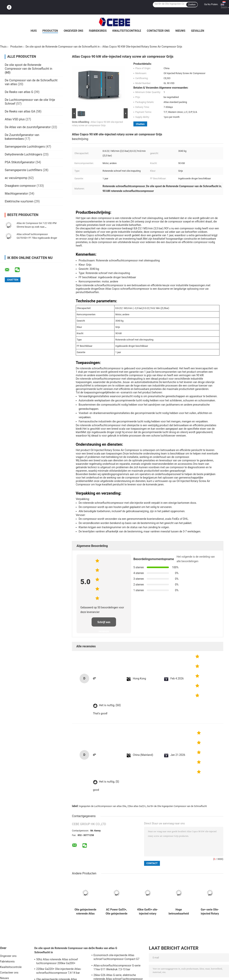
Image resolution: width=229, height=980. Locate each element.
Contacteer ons (158, 31)
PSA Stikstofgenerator (20, 162)
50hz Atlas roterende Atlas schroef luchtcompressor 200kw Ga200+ (57, 961)
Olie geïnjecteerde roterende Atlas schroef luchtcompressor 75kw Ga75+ (85, 912)
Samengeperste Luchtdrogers (25, 147)
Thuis (3, 47)
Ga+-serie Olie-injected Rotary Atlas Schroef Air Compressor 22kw (210, 912)
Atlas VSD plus (15, 119)
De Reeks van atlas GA (20, 111)
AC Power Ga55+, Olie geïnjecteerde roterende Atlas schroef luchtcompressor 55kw (116, 912)
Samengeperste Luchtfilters (23, 170)
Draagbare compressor (20, 186)
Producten (50, 31)
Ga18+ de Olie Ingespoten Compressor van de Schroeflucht (177, 806)
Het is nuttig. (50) (110, 705)
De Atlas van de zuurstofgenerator (28, 127)
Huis (34, 31)
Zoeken (192, 5)
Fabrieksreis (98, 31)
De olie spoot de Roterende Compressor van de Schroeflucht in (63, 47)
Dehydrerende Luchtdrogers (23, 154)
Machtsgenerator (16, 194)
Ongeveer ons (73, 31)
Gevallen (198, 31)
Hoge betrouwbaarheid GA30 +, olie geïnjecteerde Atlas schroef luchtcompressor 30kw (179, 912)
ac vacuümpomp (16, 178)
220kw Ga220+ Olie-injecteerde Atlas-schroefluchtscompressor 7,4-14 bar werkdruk (59, 971)
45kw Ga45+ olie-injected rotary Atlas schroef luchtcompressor (148, 912)
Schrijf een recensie (104, 624)
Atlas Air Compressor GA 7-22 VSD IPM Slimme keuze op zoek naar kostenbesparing (37, 227)
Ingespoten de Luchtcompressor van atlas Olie (103, 806)
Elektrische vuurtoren (19, 201)
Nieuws (180, 31)
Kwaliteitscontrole (127, 31)
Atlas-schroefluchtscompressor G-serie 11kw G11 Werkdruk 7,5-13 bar (117, 967)
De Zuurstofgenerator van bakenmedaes (22, 137)
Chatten (140, 124)
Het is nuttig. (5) (109, 782)
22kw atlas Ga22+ (137, 806)
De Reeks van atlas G (19, 92)
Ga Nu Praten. (211, 4)
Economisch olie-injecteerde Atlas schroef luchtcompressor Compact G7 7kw (117, 958)
